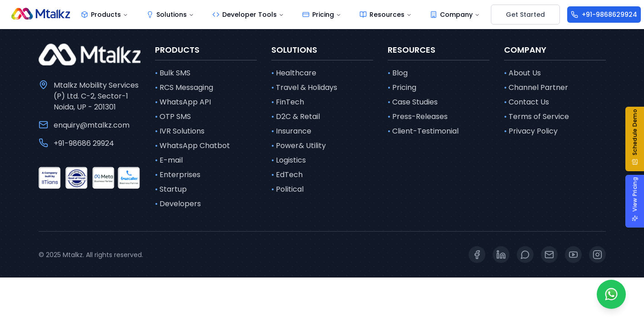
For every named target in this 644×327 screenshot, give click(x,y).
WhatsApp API (183, 102)
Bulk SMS (173, 73)
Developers (178, 204)
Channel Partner (536, 88)
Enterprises (178, 175)
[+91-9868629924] (604, 15)
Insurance (291, 131)
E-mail (169, 160)
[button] (638, 139)
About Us (522, 73)
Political (287, 189)
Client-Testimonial (423, 131)
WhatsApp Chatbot (192, 146)
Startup (171, 189)
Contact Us (527, 102)
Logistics (289, 160)
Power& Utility (299, 146)
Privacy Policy (531, 131)
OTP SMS (173, 117)
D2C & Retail (296, 117)
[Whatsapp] (611, 294)
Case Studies (413, 102)
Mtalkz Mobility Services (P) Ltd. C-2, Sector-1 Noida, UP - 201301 (96, 96)
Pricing (402, 88)
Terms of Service (537, 117)
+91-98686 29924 (84, 143)
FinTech (288, 102)
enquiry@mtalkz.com (92, 125)
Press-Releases (418, 117)
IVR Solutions (180, 131)
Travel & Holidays (304, 88)
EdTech (287, 175)
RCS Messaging (184, 88)
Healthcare (294, 73)
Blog (398, 73)
